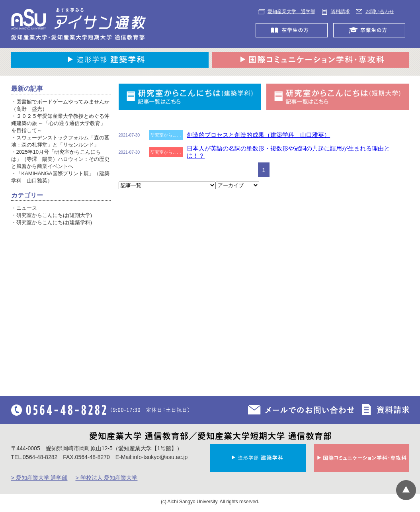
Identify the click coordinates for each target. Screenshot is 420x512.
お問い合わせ (380, 12)
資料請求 (340, 12)
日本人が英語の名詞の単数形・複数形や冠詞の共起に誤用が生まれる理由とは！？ (288, 152)
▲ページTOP (406, 490)
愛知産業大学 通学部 (291, 12)
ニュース (27, 208)
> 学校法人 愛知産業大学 (106, 478)
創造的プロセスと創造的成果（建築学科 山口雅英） (258, 135)
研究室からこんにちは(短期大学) (54, 215)
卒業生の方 (371, 30)
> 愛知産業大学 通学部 (39, 478)
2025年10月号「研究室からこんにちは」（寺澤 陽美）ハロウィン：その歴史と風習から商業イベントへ (60, 159)
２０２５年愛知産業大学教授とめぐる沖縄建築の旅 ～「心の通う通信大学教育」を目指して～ (60, 123)
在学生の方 (294, 30)
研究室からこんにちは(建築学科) (54, 222)
